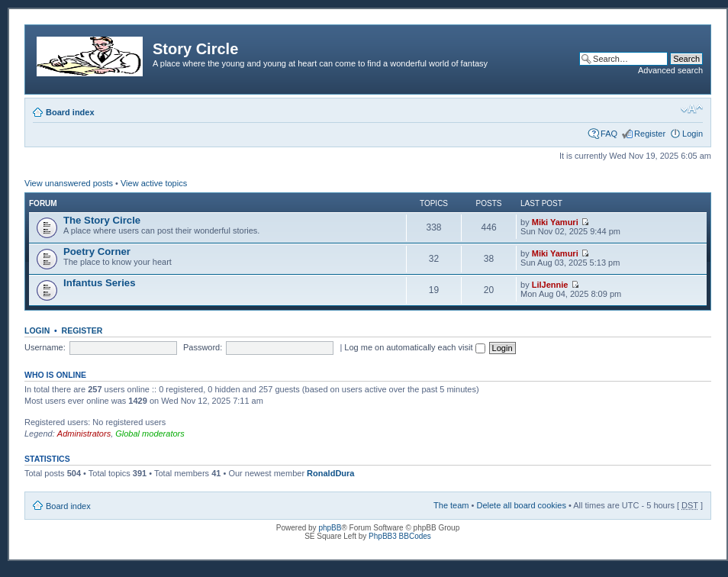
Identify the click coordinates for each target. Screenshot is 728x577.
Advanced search (670, 70)
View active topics (154, 183)
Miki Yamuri (555, 222)
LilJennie (550, 285)
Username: (45, 347)
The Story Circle (102, 220)
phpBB (330, 528)
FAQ (609, 134)
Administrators (84, 434)
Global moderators (150, 434)
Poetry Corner (97, 251)
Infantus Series (100, 283)
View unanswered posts (69, 183)
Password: (203, 347)
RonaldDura (330, 473)
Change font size (692, 109)
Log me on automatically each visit (414, 347)
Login (693, 134)
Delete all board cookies (521, 505)
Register (650, 134)
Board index (70, 112)
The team (451, 505)
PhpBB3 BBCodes (400, 536)
